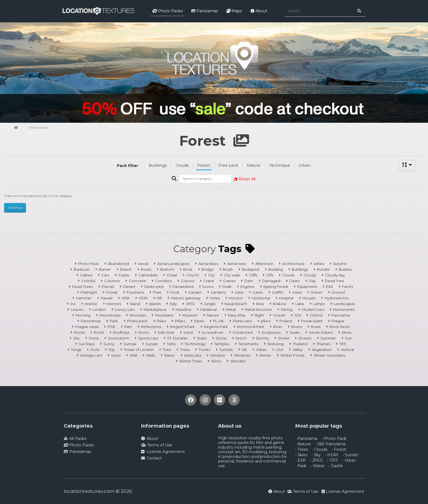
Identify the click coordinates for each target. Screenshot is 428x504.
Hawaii (107, 298)
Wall (133, 355)
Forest (204, 165)
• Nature (303, 444)
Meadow (183, 309)
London (99, 309)
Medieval (209, 309)
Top (112, 350)
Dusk (227, 287)
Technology (195, 344)
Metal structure (258, 309)
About (259, 11)
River (278, 327)
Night (259, 315)
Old (298, 315)
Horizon (236, 298)
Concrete (137, 281)
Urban (304, 165)
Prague (338, 321)
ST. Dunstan (177, 338)
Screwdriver (213, 332)
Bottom (167, 269)
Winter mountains (329, 355)
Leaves (77, 309)
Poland (286, 321)
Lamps (319, 304)
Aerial (143, 264)
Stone (221, 338)
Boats (146, 269)
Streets (305, 338)
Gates (258, 292)
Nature (254, 165)
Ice (73, 304)
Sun (348, 338)
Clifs (270, 275)
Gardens (218, 292)
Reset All (245, 179)
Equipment (307, 287)
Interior (91, 304)
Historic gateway (186, 298)
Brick (188, 269)
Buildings (158, 165)
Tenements (248, 344)
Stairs (202, 338)
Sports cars (148, 338)
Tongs (76, 350)
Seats (295, 332)
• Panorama (306, 439)
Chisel (172, 275)
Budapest (251, 269)
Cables (86, 275)
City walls (232, 275)
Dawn (295, 281)
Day (312, 281)
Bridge (208, 269)
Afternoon (264, 264)
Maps (234, 11)
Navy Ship (237, 315)
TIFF (343, 344)
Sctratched (243, 332)
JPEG (190, 304)
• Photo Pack (334, 439)
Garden (195, 292)
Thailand (300, 344)
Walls (151, 355)
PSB (111, 327)
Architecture (293, 264)
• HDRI (332, 455)
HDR (126, 298)
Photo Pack (88, 264)
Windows (242, 355)
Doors (208, 287)
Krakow (280, 304)
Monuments (344, 309)
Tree (167, 350)
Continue (15, 208)
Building (276, 269)
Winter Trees (191, 361)
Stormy (262, 338)
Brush (228, 269)
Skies (347, 332)
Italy (173, 304)
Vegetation (322, 350)
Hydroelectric (337, 298)
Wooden (238, 361)
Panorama (341, 315)
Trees (185, 350)
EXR (329, 287)
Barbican (82, 269)
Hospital (286, 298)
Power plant (312, 321)
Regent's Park (182, 327)
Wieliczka (193, 355)
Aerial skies (208, 264)
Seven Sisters (321, 332)
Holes (215, 298)
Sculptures (271, 332)
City (211, 275)
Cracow (188, 281)
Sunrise (130, 344)
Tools (95, 350)
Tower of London (139, 350)
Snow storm (118, 338)
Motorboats (110, 315)
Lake (300, 304)
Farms (347, 287)
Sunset (152, 344)
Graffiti (278, 292)
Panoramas (205, 11)
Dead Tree (334, 281)
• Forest (339, 449)
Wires (216, 361)
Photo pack (137, 321)
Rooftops (121, 332)
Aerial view (237, 264)
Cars (105, 275)
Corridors (163, 281)
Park (114, 321)
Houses (309, 298)
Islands (155, 304)
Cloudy (310, 275)
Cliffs (253, 275)
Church (193, 275)
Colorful (88, 281)
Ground (338, 292)
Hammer (84, 298)
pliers (266, 321)
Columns (112, 281)
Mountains (164, 315)
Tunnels (226, 350)
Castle (124, 275)
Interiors (114, 304)
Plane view (242, 321)
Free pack (228, 165)
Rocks (79, 332)
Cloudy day (335, 275)
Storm (241, 338)
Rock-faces (340, 327)
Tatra (171, 344)
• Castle (336, 466)
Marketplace (155, 309)
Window (218, 355)
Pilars (161, 321)
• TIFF (333, 460)
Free (157, 292)
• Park (301, 466)
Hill (159, 298)
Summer (328, 338)
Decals (108, 287)
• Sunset (350, 455)
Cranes (229, 281)
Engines (247, 287)
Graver (316, 292)
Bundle (323, 269)
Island (135, 304)
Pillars (180, 321)
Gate (239, 292)
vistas (116, 355)
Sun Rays (87, 344)
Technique (279, 165)
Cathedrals (148, 275)
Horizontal (261, 298)
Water (170, 355)
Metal (231, 309)
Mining (287, 309)
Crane (209, 281)
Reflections (151, 327)
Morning (83, 315)
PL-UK (218, 321)
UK (244, 350)
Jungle (210, 304)
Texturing (275, 344)
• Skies (301, 455)
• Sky (316, 455)
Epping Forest (276, 287)
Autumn (340, 264)
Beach (126, 269)
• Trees (302, 449)
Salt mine (166, 332)
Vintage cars (91, 355)
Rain (128, 327)
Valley (298, 350)
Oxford (316, 315)
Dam (249, 281)
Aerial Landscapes (173, 264)
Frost (175, 292)
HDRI (143, 298)
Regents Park (216, 327)
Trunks (204, 350)
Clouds (182, 165)
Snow (94, 338)
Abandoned (118, 264)
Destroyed (154, 287)
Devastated (183, 287)
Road (316, 327)
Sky (76, 338)
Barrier (105, 269)
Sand (188, 332)
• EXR (301, 460)
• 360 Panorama (330, 444)
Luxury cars (125, 309)
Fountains (135, 292)
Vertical (347, 350)
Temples (222, 344)
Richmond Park (251, 327)
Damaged (271, 281)
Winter (265, 355)
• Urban (349, 460)
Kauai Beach (236, 304)
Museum (190, 315)
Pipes (199, 321)
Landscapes (344, 304)
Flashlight (89, 292)
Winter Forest (292, 355)
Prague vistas (87, 327)
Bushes (345, 269)
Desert (129, 287)
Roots (144, 332)
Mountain (138, 315)
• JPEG (316, 460)
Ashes (319, 264)
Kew (260, 304)
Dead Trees (82, 287)
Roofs (99, 332)
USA (280, 350)
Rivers (297, 327)
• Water (318, 466)
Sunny (109, 344)
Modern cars (313, 309)
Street (284, 338)
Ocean (279, 315)
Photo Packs (168, 11)
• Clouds (320, 449)
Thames (323, 344)
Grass (297, 292)
